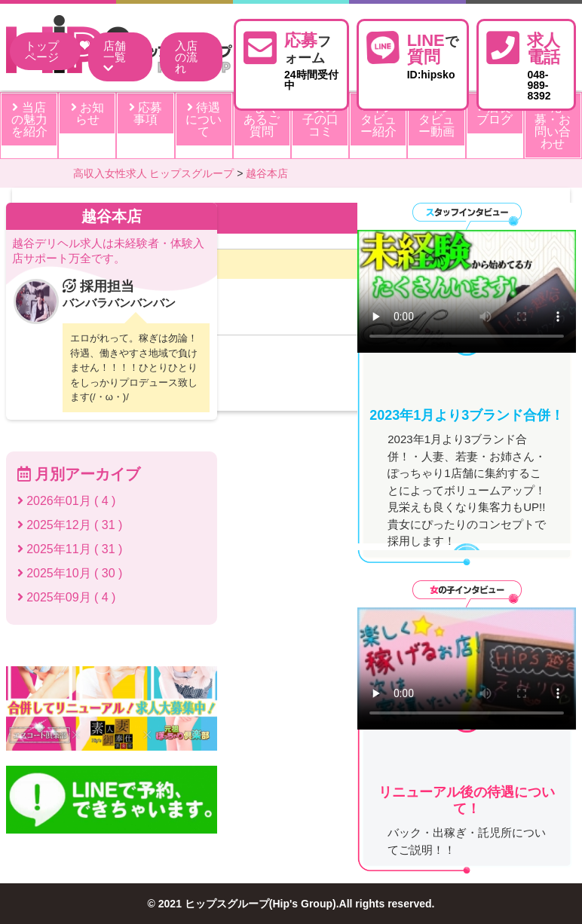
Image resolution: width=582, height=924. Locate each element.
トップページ (42, 51)
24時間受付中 (312, 60)
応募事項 (145, 113)
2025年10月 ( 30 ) (70, 573)
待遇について (204, 119)
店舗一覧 (115, 57)
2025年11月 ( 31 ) (70, 549)
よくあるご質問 (262, 119)
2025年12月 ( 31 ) (70, 525)
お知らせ (87, 113)
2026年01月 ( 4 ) (67, 501)
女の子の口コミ (320, 119)
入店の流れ (186, 57)
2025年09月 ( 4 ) (67, 597)
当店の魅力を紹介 (29, 119)
